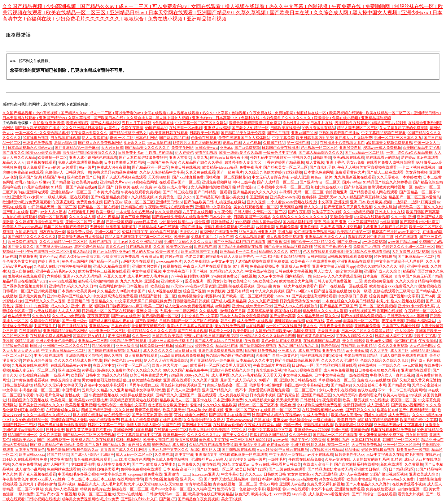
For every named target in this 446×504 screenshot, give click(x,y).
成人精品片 (82, 252)
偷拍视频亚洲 (336, 192)
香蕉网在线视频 (390, 311)
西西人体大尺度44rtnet (170, 365)
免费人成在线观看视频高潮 (80, 162)
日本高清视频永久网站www (30, 148)
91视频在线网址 (145, 182)
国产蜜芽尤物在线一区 (316, 336)
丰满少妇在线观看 (49, 355)
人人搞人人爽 (69, 311)
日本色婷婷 (120, 326)
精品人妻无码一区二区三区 (34, 370)
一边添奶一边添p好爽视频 (414, 202)
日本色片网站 (146, 138)
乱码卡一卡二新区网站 (179, 311)
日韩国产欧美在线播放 (280, 148)
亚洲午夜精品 (333, 351)
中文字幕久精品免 (298, 375)
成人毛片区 (221, 375)
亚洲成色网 (123, 430)
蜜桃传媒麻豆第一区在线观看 (243, 454)
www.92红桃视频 (62, 281)
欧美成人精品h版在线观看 (93, 440)
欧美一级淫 (362, 291)
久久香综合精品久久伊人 (204, 420)
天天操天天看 (329, 331)
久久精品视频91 (144, 197)
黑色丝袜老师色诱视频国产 (183, 385)
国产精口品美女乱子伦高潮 (243, 133)
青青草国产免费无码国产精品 (418, 276)
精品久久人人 (14, 162)
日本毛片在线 (321, 123)
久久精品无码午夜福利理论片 (357, 395)
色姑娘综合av (300, 420)
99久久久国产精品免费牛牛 (186, 370)
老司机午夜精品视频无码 (378, 420)
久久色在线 (41, 316)
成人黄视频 (315, 162)
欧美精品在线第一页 (353, 232)
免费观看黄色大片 (350, 172)
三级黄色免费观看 (37, 143)
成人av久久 (60, 306)
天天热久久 (189, 232)
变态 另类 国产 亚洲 (330, 222)
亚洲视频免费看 (367, 326)
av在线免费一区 (117, 415)
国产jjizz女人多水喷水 (48, 212)
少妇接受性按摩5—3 (176, 222)
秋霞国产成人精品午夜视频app (277, 415)
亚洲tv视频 (67, 484)
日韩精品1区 (421, 351)
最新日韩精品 (354, 405)
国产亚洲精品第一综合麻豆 (77, 148)
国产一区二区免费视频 (377, 306)
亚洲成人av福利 (217, 128)
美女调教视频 (417, 172)
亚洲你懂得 (309, 227)
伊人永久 (310, 326)
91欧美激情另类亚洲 (248, 445)
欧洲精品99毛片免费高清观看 (27, 202)
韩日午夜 (228, 321)
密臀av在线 (193, 336)
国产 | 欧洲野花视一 (53, 440)
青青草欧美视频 (198, 484)
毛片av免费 (109, 499)
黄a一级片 (87, 167)
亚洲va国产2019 (304, 133)
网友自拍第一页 (52, 232)
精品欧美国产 (103, 346)
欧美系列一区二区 (205, 365)
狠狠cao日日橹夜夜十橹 (229, 157)
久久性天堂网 (50, 435)
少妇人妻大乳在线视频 (337, 390)
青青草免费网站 (148, 410)
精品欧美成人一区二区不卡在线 (186, 400)
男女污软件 (222, 281)
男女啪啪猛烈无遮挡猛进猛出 (106, 380)
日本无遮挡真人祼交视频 (341, 227)
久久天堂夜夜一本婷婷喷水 (399, 177)
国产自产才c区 (48, 494)
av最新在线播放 (36, 187)
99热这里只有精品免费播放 (115, 172)
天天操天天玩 (287, 400)
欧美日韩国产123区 (251, 469)
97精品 (296, 252)
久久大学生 (379, 351)
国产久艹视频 (278, 133)
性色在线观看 (406, 237)
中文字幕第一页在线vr (287, 454)
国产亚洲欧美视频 (41, 291)
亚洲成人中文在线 (390, 212)
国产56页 (428, 296)
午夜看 (28, 395)
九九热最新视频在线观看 (355, 177)
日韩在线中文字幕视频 (294, 271)
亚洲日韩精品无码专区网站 (65, 331)
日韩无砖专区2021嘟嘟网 (408, 316)
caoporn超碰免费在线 (145, 474)
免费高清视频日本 (265, 266)
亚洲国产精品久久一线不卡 (224, 390)
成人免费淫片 (399, 415)
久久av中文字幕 (271, 276)
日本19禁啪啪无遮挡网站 (125, 162)
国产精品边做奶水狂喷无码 (330, 469)
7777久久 (239, 430)
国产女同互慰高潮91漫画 (152, 415)
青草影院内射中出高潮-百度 (371, 237)
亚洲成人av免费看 (296, 266)
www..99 (283, 296)
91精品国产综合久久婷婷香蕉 (387, 182)
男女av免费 (355, 162)
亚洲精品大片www (115, 182)
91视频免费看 (287, 227)
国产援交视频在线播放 (333, 291)
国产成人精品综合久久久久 (321, 153)
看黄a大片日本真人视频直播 (190, 326)
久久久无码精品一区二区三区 (63, 242)
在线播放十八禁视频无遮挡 (342, 143)
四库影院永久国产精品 (269, 435)
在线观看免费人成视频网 (50, 336)
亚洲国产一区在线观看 (198, 395)
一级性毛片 (277, 459)
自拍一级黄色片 (285, 355)
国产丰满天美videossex (54, 247)
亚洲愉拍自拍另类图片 (100, 469)
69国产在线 (315, 321)
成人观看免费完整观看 (285, 237)
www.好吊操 (267, 450)
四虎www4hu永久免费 (396, 479)
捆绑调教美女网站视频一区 (390, 187)
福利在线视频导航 (315, 355)
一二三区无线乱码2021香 (251, 440)
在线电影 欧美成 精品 (359, 346)
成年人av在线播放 (354, 474)
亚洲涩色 (152, 281)
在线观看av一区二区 (171, 430)
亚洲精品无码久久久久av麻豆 (188, 242)
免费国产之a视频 (367, 247)
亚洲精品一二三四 (93, 341)
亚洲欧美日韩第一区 (370, 469)
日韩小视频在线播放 (43, 499)
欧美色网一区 (62, 400)
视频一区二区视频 (52, 217)
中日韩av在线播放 (293, 450)
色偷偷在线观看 (204, 138)
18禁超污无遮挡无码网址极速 (197, 143)
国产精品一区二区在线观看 (335, 435)
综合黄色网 (378, 296)
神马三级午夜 (244, 182)
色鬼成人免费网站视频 (170, 459)
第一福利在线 (298, 143)
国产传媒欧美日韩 (199, 202)
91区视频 (69, 494)
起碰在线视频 (100, 242)
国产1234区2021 (299, 291)
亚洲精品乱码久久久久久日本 (73, 286)
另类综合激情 (341, 217)
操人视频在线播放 (88, 415)
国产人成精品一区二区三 (278, 182)
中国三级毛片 (45, 326)
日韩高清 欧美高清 (167, 336)
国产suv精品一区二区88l (365, 153)
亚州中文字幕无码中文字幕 (270, 430)
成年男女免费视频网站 (80, 499)
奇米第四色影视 (269, 370)
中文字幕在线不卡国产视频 (186, 271)
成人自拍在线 (23, 271)
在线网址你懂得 (112, 286)
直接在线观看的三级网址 (394, 291)
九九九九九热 (131, 281)
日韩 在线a (263, 420)
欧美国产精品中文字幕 (421, 148)
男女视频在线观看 (65, 138)
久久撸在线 (164, 454)
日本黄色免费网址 (319, 172)
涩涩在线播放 (191, 227)
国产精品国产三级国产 (339, 306)
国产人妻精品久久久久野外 (368, 484)
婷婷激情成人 (222, 222)
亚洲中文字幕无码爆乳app (333, 266)
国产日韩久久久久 (360, 410)
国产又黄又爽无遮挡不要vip (89, 430)
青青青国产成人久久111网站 (123, 450)
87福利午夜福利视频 (74, 266)
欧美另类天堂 (174, 410)
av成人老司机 (178, 187)
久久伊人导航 (385, 207)
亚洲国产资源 (30, 177)
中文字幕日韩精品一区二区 (63, 351)
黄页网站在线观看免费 (218, 232)
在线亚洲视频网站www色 (323, 410)
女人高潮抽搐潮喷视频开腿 (213, 187)
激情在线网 (211, 464)
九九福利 (134, 351)
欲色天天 (242, 494)
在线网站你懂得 (130, 479)
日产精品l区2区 (401, 469)
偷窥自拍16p (387, 410)
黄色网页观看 (139, 445)
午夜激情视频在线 (104, 395)
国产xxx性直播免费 (188, 177)
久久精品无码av (310, 316)
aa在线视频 (255, 326)
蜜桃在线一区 (76, 395)
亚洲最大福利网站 (420, 321)
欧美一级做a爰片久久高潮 (240, 153)
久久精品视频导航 (250, 237)
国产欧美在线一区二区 (215, 469)
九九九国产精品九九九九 (299, 346)
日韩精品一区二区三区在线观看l (108, 311)
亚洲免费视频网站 (216, 182)
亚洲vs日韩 (340, 430)
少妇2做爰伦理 (83, 464)
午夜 (39, 395)
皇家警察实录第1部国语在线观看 (274, 311)
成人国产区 (400, 351)
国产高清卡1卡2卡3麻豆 (419, 222)
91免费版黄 (216, 291)
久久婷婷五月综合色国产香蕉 (39, 222)
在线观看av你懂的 (228, 425)
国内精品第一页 (298, 276)
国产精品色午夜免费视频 (199, 499)
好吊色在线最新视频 (378, 450)
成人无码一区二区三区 (134, 454)
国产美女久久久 (235, 435)
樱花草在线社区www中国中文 (396, 232)
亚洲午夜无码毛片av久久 (56, 271)
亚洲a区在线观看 (177, 380)
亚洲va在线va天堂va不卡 (252, 306)
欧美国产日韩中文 (85, 375)
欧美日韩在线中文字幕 (418, 420)
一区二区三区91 (304, 390)
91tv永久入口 (135, 143)
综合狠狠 (202, 222)
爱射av (196, 405)
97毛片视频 (414, 454)
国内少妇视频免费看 (162, 479)
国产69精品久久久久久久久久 (32, 237)
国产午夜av (113, 202)
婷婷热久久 (204, 346)
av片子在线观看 (320, 454)
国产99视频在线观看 (238, 450)
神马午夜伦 (300, 440)
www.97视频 (412, 365)
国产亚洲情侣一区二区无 (320, 182)
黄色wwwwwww (239, 420)
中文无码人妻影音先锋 (270, 177)
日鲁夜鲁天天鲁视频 (336, 326)
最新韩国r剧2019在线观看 (288, 489)
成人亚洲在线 (378, 405)
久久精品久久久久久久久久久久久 (300, 217)
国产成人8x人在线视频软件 (296, 306)
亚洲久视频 (256, 202)
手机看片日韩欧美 (286, 464)
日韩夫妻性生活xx (350, 454)
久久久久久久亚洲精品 (340, 360)
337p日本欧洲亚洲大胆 (257, 232)
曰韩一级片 (257, 459)
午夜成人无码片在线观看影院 (207, 266)
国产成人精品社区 (105, 123)
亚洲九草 (285, 232)
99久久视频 (113, 355)
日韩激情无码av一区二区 (166, 494)
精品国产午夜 (54, 177)
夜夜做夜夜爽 (98, 316)
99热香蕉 (318, 440)
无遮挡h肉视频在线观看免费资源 (262, 261)
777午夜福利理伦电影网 (190, 276)
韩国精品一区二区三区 (401, 440)
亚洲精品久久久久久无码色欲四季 (268, 336)
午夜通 (98, 222)
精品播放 (352, 450)
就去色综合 (330, 346)
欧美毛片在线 (87, 182)
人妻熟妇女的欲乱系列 (371, 459)
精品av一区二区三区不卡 (258, 405)
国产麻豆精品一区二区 (416, 256)
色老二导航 (195, 256)
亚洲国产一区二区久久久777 (66, 346)
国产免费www (349, 242)
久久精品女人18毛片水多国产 (122, 291)
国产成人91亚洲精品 (184, 390)
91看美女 (432, 425)
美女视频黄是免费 (379, 281)
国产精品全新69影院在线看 (240, 247)
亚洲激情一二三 (177, 474)
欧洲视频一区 (174, 435)
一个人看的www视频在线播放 (291, 202)
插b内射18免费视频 (260, 351)
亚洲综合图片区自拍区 (84, 355)
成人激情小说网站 (30, 469)
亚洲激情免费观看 (349, 489)
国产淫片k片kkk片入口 (139, 499)
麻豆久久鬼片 (115, 276)
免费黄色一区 (170, 197)
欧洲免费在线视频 (23, 242)
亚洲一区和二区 (107, 232)
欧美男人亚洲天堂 (236, 365)
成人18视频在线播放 (164, 291)
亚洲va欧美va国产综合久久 (69, 296)
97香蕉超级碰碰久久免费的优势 (108, 370)
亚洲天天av (328, 197)
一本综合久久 (390, 365)
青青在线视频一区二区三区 (235, 484)
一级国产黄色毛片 (162, 162)
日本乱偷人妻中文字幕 (393, 336)
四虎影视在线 (205, 247)
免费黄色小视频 (90, 202)
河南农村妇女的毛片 (90, 336)
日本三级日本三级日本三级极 (91, 479)
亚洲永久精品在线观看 (111, 266)
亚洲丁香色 (335, 162)
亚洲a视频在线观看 (349, 157)
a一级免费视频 (374, 242)
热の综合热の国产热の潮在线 (230, 355)
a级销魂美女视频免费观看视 (389, 143)
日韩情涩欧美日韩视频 (191, 301)
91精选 (397, 459)
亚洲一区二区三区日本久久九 (398, 138)
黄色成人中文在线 (214, 440)
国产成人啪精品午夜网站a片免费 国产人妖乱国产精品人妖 (78, 445)
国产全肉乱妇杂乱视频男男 (297, 360)
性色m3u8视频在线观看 (302, 370)
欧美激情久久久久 (101, 153)
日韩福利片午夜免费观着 (321, 400)
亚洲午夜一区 (82, 306)
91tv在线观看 (428, 157)
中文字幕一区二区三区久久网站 (201, 123)
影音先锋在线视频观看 (92, 459)
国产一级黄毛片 (230, 172)
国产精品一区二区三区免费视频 (89, 435)
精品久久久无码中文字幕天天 (58, 385)
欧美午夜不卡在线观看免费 (313, 261)
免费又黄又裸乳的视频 (326, 484)
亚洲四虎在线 (69, 370)
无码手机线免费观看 (221, 227)
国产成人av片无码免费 (353, 138)
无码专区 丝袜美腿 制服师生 (113, 227)
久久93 (189, 197)
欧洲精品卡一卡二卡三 (238, 252)
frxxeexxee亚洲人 (206, 474)
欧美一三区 (154, 306)
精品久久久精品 (115, 375)
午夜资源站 (428, 341)
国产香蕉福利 (278, 242)
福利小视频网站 (129, 440)
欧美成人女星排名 (161, 464)
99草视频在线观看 (41, 162)
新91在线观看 (391, 464)
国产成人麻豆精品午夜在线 (111, 321)
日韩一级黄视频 (119, 222)
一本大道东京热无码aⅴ (134, 212)
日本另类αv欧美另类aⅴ (77, 291)
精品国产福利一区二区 (157, 296)
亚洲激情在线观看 (416, 370)
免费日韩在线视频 (186, 167)
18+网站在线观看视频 (372, 217)
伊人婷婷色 (184, 153)
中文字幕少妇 (232, 474)
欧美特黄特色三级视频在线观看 (104, 271)
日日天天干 (55, 430)
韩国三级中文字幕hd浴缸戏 (307, 385)
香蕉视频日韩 (78, 301)
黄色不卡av (48, 256)
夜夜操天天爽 (393, 321)
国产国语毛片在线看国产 (230, 415)
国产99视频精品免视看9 (110, 197)
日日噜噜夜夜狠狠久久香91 (377, 370)
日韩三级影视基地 (17, 385)
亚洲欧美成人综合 (424, 474)
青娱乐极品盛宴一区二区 (227, 385)
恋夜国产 (263, 355)
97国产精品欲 (58, 454)
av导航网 (223, 306)
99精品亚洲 (24, 341)
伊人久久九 (313, 207)
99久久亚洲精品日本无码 (82, 128)
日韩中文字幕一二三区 (106, 425)
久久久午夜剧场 (197, 261)
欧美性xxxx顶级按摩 (91, 400)
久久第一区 (141, 336)
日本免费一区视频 (378, 276)
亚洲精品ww (99, 326)
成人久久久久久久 (158, 351)
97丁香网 (241, 266)
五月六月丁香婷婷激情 (37, 484)
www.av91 (281, 440)
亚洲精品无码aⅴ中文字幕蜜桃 (398, 425)
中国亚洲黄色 (257, 197)
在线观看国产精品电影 (322, 341)
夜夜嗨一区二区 (404, 400)
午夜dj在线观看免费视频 (141, 192)
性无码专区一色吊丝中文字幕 (122, 405)
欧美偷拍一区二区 (52, 157)
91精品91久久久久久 (227, 271)
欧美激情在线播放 (147, 380)
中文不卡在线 (322, 489)
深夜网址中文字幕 (197, 425)
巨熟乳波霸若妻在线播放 (339, 133)
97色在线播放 (385, 256)
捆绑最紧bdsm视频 (289, 321)
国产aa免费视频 (247, 148)
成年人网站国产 (56, 464)
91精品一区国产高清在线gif (74, 187)
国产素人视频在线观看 (37, 474)
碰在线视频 (367, 365)
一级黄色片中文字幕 (280, 153)
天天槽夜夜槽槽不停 (148, 326)
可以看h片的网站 (159, 153)
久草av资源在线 (338, 459)
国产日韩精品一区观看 (212, 192)
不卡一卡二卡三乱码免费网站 (402, 390)
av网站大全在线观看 (137, 261)
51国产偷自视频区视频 (389, 474)
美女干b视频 (231, 499)
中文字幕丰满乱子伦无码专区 (400, 261)
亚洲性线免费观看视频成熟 (221, 351)
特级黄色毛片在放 (95, 489)
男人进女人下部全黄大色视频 (338, 271)
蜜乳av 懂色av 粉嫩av (33, 182)
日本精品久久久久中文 (255, 360)
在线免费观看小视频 (409, 484)
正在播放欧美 (278, 445)
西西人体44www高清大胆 (80, 256)
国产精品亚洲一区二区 (151, 167)
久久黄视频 (414, 464)
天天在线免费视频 (366, 445)
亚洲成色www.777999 (312, 430)
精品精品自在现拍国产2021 (25, 281)
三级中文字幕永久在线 (385, 454)
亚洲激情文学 (206, 454)
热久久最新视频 (168, 212)
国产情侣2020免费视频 (258, 346)
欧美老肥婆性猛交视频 (353, 425)
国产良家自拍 (288, 395)
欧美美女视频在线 (158, 440)
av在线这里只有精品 (326, 450)
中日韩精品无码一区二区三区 (52, 207)
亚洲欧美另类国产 (146, 266)
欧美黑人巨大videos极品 (22, 227)
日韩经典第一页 (78, 172)
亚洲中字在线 (418, 266)
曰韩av (35, 346)
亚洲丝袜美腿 (302, 445)
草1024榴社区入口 (205, 450)
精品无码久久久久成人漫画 (325, 311)
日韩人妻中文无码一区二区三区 (260, 212)
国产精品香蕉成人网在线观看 (374, 192)
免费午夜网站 (182, 148)
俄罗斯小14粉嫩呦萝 (266, 385)
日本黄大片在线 (106, 192)
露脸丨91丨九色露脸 (32, 306)
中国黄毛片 (71, 390)
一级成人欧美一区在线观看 (67, 197)
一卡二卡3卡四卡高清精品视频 (281, 256)
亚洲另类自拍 (350, 148)
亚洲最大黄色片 (32, 296)
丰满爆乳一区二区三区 (361, 321)
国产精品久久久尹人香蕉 (45, 301)
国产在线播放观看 (192, 331)
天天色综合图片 (422, 346)
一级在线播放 (357, 375)
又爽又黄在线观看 (200, 172)
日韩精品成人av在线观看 (158, 227)
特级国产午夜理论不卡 (333, 247)
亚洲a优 (226, 148)
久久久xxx (253, 474)
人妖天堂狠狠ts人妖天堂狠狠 (160, 484)
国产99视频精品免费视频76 (363, 316)
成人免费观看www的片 (42, 167)
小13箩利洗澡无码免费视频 (319, 405)
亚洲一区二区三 (78, 222)
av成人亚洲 (300, 177)
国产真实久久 (14, 153)
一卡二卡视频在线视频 (417, 167)
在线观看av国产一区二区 (179, 182)
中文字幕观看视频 (146, 271)
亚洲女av (280, 420)
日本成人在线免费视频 (139, 420)
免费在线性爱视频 (381, 489)
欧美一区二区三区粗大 (96, 494)
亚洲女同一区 (147, 311)
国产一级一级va (74, 321)
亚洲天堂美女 (180, 157)
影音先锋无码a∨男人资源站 (81, 237)
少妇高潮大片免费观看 (121, 256)
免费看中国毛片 (204, 237)
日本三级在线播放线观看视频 (62, 425)
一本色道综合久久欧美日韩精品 (348, 301)
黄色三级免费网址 (136, 217)
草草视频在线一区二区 (337, 380)
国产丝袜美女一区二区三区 (286, 167)
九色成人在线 (45, 266)
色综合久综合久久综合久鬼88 (385, 360)
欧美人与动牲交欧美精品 (209, 430)
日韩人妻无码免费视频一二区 (338, 281)
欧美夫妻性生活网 (361, 479)
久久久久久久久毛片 (204, 435)
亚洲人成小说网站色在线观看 (93, 157)
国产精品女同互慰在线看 (336, 365)
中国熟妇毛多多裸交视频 (78, 474)
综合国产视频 (194, 291)
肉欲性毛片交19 (296, 123)
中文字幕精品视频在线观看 (383, 133)
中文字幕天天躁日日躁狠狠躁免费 (143, 301)
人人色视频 (252, 143)
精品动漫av (246, 187)
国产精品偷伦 (63, 182)
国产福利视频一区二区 (160, 316)
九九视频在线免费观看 (30, 365)
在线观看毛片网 (81, 212)
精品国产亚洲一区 (23, 435)
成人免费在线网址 (233, 395)
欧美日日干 (347, 420)
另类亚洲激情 (61, 459)
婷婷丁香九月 (49, 261)
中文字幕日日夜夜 (352, 296)
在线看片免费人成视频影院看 (391, 162)
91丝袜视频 (293, 172)
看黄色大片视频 (411, 494)
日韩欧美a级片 (23, 440)
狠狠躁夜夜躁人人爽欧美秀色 (230, 256)
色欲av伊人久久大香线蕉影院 (337, 276)
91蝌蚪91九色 (338, 440)
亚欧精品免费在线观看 (128, 341)
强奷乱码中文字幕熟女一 (270, 157)
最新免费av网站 (80, 232)
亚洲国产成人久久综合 (382, 271)
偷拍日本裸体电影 (265, 479)
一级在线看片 (324, 420)
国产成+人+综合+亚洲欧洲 (92, 454)
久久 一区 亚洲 (403, 217)
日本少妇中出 (221, 217)
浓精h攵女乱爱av (236, 464)
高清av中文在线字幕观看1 (106, 385)
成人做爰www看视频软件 (329, 494)
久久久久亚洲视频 (393, 346)
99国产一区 (269, 380)
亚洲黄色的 (360, 430)
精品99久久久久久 (273, 252)
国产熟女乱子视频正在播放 (37, 128)
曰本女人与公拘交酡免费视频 (244, 316)
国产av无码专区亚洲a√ (111, 252)
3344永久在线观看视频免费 (25, 459)
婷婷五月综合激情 (37, 360)
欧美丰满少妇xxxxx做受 (271, 494)
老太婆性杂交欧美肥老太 (168, 405)
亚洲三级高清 (127, 346)
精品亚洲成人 (89, 484)
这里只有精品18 (240, 291)
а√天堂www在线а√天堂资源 (193, 286)
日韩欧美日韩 (275, 474)
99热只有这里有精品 (318, 128)
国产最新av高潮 (283, 316)
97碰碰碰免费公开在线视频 (234, 276)
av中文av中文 (222, 261)
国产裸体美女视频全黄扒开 (25, 286)
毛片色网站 (54, 395)
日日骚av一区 (303, 365)
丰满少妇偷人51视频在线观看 (400, 301)
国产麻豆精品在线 (174, 138)
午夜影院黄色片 (15, 479)
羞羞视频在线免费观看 (26, 276)
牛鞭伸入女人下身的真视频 (392, 375)
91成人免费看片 (316, 415)
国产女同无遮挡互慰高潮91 (226, 479)
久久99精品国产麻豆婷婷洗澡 (363, 197)
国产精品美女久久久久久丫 (147, 148)
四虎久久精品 (375, 415)
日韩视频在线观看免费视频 (350, 256)
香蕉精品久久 (102, 301)
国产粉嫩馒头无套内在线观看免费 (180, 217)
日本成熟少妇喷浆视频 (205, 410)
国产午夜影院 (299, 212)
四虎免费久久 (189, 464)
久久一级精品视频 (358, 212)
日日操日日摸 (186, 351)
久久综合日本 (300, 435)
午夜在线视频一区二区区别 (49, 252)
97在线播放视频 (36, 138)
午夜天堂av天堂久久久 (89, 133)
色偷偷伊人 (54, 172)
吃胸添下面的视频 (327, 212)
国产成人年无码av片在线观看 (219, 341)
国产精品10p (341, 385)
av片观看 (70, 167)
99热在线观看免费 (104, 420)
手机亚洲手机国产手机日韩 (385, 227)
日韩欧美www (207, 148)
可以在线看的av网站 (191, 415)
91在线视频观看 (139, 247)
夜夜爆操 (252, 341)
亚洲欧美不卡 (172, 281)
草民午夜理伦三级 (144, 385)
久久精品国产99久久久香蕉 (200, 162)
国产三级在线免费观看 (287, 469)
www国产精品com (402, 242)
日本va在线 (260, 464)
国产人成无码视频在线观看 (124, 177)
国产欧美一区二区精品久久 (313, 242)
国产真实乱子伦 (322, 167)
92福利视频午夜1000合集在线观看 (150, 232)
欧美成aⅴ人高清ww (347, 415)
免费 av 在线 (155, 187)
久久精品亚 (208, 311)
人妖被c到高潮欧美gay (273, 331)
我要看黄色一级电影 (413, 450)
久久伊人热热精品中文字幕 (162, 172)
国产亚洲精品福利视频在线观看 (239, 242)
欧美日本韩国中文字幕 (199, 252)
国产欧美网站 (146, 321)
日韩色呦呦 (317, 256)
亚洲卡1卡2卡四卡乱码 (416, 306)
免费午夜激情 (132, 128)
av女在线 (226, 237)
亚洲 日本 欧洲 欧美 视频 (370, 202)
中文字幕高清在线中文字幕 (139, 435)
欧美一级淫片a (167, 252)
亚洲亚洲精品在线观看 (355, 261)
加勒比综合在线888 (326, 187)
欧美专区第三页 (179, 247)
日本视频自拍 (138, 286)
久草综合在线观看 (45, 321)
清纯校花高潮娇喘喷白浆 (98, 281)
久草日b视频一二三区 (332, 445)
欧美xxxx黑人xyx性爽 (48, 479)
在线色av (433, 454)
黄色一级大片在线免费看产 (295, 286)
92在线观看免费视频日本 (314, 232)
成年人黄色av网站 (266, 222)
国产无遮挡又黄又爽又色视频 (348, 207)
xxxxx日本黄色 (146, 222)
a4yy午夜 (299, 494)
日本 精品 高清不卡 (179, 469)
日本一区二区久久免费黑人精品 (367, 331)
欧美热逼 (182, 237)
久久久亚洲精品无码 (145, 242)
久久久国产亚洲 (206, 380)
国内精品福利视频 (298, 222)
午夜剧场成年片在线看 (272, 365)
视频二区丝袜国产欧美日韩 (66, 227)
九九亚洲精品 (326, 474)
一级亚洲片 (60, 375)
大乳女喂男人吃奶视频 (410, 252)
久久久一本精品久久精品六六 (47, 415)
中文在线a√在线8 (259, 271)
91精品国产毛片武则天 (388, 123)
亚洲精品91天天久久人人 (326, 237)
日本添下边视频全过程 (401, 326)
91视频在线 (172, 266)
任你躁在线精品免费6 (306, 459)
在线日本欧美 (171, 420)
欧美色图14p (243, 331)
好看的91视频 (206, 153)
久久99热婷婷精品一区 (30, 420)
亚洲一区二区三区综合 (401, 445)
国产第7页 (168, 499)
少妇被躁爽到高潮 (34, 375)
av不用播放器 (357, 351)
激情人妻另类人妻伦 (143, 425)
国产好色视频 (355, 187)
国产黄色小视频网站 (408, 405)
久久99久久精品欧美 (220, 405)
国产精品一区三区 (104, 261)
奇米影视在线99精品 (361, 355)
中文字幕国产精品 (363, 222)
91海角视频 (143, 430)
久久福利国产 (204, 489)
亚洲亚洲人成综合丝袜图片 (171, 341)
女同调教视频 (26, 232)
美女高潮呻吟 (353, 341)
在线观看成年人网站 (63, 410)
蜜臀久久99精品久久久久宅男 (381, 266)
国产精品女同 (399, 385)
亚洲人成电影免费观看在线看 (404, 355)
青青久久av (115, 247)
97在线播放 (379, 400)
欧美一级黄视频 (356, 400)
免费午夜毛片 (251, 167)
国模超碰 (264, 286)
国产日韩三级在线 (177, 192)
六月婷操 (54, 276)
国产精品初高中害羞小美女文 (220, 197)
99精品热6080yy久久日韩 (189, 375)
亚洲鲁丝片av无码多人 (209, 459)
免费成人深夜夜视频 (113, 167)
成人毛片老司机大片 (118, 484)
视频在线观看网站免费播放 (393, 430)
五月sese (120, 242)
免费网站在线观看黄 (63, 469)
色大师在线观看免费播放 (323, 252)
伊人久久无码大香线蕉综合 (166, 360)
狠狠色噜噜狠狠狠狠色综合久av (73, 450)
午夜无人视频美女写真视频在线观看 (367, 167)
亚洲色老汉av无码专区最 (23, 430)
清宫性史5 (237, 459)
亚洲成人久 (287, 351)
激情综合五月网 (233, 311)
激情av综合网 (65, 143)
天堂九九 (200, 157)
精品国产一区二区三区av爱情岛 (414, 197)
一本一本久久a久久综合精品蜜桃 (42, 133)
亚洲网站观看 (37, 192)
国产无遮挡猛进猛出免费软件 (143, 157)
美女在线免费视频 (230, 326)
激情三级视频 (186, 440)
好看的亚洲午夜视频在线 (28, 400)
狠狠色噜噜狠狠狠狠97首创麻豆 (255, 123)
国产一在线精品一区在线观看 (343, 286)
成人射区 (180, 445)
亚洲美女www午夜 (285, 197)
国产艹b (138, 464)
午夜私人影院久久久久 (354, 336)
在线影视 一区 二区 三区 (280, 410)
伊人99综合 (404, 331)
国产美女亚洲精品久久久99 (41, 405)
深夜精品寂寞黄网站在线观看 (134, 400)
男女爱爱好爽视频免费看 (269, 390)
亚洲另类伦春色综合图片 (56, 341)
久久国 (159, 247)
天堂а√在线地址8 (130, 494)
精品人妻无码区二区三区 (357, 128)
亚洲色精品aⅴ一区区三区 (71, 192)
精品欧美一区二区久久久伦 (420, 207)
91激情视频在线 (428, 286)
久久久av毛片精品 (246, 375)
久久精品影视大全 (260, 400)
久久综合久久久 (149, 370)
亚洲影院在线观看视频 (236, 286)
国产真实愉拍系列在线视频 (356, 464)
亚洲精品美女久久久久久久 (255, 192)
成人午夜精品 (108, 217)
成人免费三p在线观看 (255, 321)
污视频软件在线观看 (351, 123)
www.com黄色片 (169, 261)
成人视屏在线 (309, 351)
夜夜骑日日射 (152, 256)
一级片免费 (24, 494)
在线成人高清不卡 (318, 464)
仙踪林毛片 (184, 346)
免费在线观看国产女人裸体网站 (244, 138)
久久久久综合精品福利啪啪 (418, 281)
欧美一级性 (105, 212)
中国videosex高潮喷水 (299, 479)
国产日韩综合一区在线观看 (374, 494)
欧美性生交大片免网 (296, 281)
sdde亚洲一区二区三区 (107, 331)
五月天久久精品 (95, 390)
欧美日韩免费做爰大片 (148, 375)
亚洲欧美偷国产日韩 (84, 177)
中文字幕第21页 (113, 474)
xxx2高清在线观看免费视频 (182, 355)
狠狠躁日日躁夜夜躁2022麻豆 (119, 306)
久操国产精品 (274, 143)
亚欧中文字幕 (425, 336)
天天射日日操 (112, 148)
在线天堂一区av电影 (186, 128)
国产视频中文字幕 (404, 296)
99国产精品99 (156, 128)
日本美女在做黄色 (30, 450)
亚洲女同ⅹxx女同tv (27, 197)
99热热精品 (161, 445)
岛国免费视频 (304, 331)
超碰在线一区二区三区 (130, 489)
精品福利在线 (227, 346)
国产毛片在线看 (15, 212)
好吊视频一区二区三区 (319, 148)
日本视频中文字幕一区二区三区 (283, 187)
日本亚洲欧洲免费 (228, 400)
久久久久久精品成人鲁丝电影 (78, 360)
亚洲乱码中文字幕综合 (213, 207)
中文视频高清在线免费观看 (115, 296)
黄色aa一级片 (322, 177)
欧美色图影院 (77, 123)
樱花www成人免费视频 (382, 148)
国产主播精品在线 (73, 326)
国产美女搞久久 (21, 247)
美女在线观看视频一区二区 (256, 207)
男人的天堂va (143, 252)
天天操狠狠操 (159, 177)
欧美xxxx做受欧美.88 (44, 153)
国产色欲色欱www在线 (123, 360)
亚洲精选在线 (132, 207)
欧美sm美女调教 (379, 341)
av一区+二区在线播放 (283, 326)
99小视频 (243, 222)
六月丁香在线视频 (197, 212)
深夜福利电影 (74, 153)
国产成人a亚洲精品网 (229, 301)
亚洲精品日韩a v (169, 202)
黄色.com (334, 321)
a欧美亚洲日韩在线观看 (168, 133)
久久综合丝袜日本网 (369, 385)
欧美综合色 (160, 286)
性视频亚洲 (28, 256)
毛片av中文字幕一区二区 (171, 489)
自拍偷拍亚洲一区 (412, 489)
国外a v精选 (352, 182)
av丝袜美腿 (389, 222)
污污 (315, 143)
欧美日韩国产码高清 (423, 212)
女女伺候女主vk (300, 474)
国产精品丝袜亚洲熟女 (128, 133)
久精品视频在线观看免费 (209, 445)
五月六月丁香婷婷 (137, 123)
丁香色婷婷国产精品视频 (284, 162)
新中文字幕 (184, 454)
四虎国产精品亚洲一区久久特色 (107, 410)
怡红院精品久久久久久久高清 (152, 331)
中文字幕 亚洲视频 (333, 202)
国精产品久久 (167, 395)
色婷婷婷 (309, 197)
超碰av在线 (174, 256)
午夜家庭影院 (63, 202)
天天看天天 (272, 375)
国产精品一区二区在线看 (98, 207)
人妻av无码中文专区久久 (168, 450)
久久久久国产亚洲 (263, 301)
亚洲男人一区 (191, 479)
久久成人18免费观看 (69, 316)
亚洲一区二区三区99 (242, 410)
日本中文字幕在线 (329, 375)
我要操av (213, 296)
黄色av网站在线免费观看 (281, 341)
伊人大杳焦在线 (95, 138)
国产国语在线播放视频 (106, 351)
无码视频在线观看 (318, 425)
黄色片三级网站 (75, 261)
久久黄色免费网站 (26, 464)
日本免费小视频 (263, 395)
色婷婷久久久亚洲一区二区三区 (408, 247)
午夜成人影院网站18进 (263, 425)
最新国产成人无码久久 (239, 380)
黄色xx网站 (269, 484)
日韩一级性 (293, 425)
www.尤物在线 (159, 143)
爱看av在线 (232, 143)
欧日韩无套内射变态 (221, 336)
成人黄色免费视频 (338, 370)
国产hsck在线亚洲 (126, 316)
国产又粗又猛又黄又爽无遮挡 (416, 380)
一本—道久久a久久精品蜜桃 (409, 153)
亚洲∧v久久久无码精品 (82, 276)
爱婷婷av (408, 157)
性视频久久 (302, 157)
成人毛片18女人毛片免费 (148, 276)
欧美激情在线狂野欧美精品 (211, 494)
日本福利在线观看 (366, 440)
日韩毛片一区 (14, 291)
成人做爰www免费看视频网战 (189, 306)
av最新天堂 (265, 227)
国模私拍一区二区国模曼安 (228, 177)
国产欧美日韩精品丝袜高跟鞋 (288, 247)
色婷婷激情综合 (191, 296)
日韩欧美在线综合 (285, 128)
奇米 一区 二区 (122, 138)
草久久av (332, 316)
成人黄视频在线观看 (141, 355)
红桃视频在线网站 (230, 202)
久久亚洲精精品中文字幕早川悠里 (138, 390)
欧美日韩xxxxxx (32, 454)
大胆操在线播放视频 (137, 395)
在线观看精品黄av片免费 (71, 365)
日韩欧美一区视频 (204, 133)
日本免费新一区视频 (156, 346)
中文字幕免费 (283, 138)
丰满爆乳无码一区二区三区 (301, 192)
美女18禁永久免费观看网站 (368, 252)
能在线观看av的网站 (382, 157)
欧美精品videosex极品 (220, 167)
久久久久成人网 (82, 217)
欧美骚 (337, 355)
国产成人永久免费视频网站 (100, 143)
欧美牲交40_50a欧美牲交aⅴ (255, 281)
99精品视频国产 (362, 311)
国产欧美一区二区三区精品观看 (248, 296)
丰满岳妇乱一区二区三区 (39, 390)
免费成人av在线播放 (374, 380)
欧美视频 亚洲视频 (81, 405)
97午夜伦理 (223, 212)
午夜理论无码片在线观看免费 (169, 207)
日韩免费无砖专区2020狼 (300, 301)
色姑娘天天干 (19, 316)
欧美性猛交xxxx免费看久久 (391, 286)
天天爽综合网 (291, 207)
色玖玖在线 (367, 390)
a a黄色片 (112, 128)
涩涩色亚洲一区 (198, 281)
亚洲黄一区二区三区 (133, 365)
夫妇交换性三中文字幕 (199, 316)
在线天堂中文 (104, 365)
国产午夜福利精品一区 (417, 410)
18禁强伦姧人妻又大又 (243, 162)
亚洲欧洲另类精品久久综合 (232, 370)
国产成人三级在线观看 (385, 172)
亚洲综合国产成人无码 (69, 420)
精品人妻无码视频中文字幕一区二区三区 (139, 237)
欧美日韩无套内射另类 (315, 138)
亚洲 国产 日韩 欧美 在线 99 (121, 187)
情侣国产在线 (406, 341)
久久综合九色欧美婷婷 (263, 172)
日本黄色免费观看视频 (30, 380)
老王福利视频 (119, 336)
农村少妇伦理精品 (89, 247)
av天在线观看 (45, 311)
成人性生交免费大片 (113, 464)
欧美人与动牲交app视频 (402, 395)
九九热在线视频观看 (19, 217)
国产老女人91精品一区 (250, 128)
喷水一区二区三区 (139, 202)
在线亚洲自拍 (30, 331)
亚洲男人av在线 (292, 484)
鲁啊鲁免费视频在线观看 (141, 469)
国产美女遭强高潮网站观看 (314, 296)
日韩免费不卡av (131, 153)
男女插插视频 (417, 435)
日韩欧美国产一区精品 (252, 217)
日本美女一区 (220, 331)
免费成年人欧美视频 (62, 489)
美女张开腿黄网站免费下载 (381, 435)
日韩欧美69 (322, 157)
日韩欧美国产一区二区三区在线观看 (189, 321)
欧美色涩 (288, 405)
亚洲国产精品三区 (316, 395)
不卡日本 (247, 227)
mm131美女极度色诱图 (131, 459)
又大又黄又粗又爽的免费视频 (404, 128)
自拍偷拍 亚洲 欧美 (49, 123)
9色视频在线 (164, 123)
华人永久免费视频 (270, 291)
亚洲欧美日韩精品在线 (298, 380)
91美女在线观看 (332, 479)
